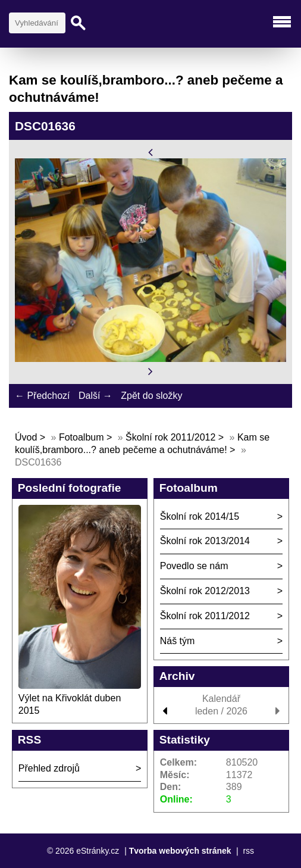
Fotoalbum (81, 437)
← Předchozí (42, 396)
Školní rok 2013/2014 (205, 541)
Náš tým (178, 641)
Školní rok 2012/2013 (205, 591)
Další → (95, 396)
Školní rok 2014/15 (200, 516)
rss (248, 851)
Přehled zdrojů (49, 768)
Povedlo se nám (194, 566)
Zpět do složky (151, 396)
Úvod (26, 437)
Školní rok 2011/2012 (170, 437)
